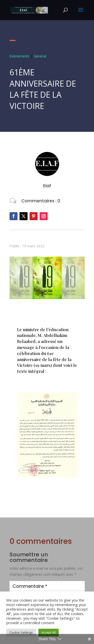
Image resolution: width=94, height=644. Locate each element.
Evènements (20, 56)
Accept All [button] (49, 632)
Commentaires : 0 (41, 201)
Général (40, 56)
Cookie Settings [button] (21, 632)
